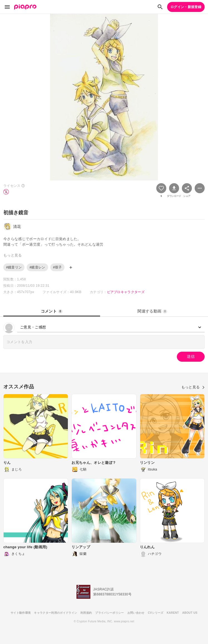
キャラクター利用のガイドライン (55, 613)
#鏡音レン (37, 267)
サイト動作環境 (21, 613)
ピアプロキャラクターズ (126, 292)
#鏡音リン (14, 267)
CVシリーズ (156, 613)
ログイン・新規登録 (186, 7)
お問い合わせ (136, 613)
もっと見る (193, 387)
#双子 (58, 267)
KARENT (173, 613)
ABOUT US (190, 613)
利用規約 (86, 613)
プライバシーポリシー (109, 613)
